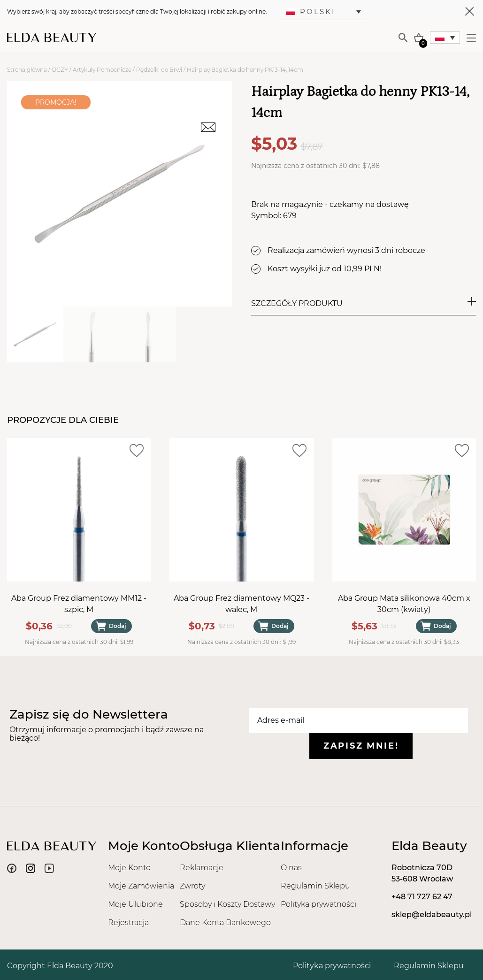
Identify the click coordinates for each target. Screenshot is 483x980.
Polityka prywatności (318, 904)
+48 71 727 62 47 (422, 897)
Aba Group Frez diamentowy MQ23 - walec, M (241, 604)
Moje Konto (129, 868)
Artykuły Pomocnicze (102, 70)
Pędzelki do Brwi (159, 70)
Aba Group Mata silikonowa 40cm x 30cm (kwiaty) (404, 604)
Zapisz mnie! (361, 746)
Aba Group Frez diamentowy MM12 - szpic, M (79, 604)
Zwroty (192, 886)
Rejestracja (128, 923)
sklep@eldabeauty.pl (432, 915)
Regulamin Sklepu (315, 886)
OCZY (60, 70)
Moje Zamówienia (141, 886)
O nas (291, 868)
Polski (311, 11)
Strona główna (27, 70)
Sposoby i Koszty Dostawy (227, 904)
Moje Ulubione (135, 904)
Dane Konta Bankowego (225, 923)
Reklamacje (202, 868)
